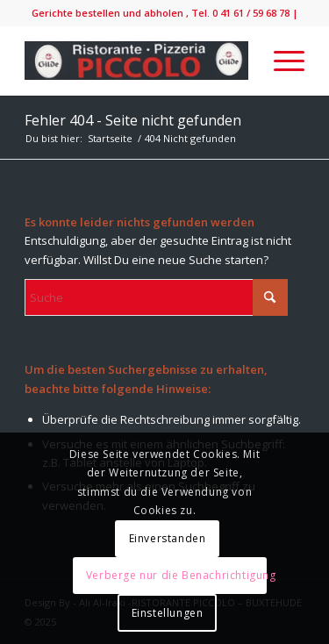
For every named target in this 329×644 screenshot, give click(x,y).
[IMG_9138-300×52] (136, 61)
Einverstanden (168, 538)
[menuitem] (280, 61)
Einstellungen (168, 613)
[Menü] (280, 61)
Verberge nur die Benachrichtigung (177, 575)
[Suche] (156, 297)
